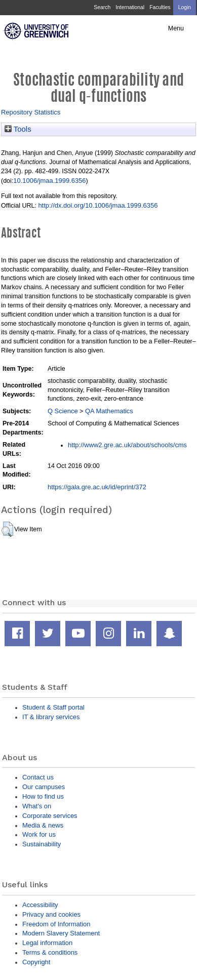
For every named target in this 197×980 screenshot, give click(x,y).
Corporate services (50, 816)
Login (185, 7)
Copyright (36, 962)
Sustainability (42, 844)
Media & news (43, 825)
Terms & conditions (50, 952)
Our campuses (44, 787)
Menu (176, 28)
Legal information (47, 943)
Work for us (39, 834)
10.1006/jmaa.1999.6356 (49, 181)
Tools (18, 129)
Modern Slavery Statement (61, 933)
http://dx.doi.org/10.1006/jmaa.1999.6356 (98, 205)
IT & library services (51, 717)
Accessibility (40, 905)
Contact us (38, 777)
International (130, 7)
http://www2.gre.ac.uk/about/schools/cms (127, 445)
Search (102, 7)
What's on (37, 806)
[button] (7, 529)
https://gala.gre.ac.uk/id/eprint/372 (97, 487)
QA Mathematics (109, 411)
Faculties (160, 7)
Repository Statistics (31, 112)
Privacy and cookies (51, 914)
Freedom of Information (56, 924)
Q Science (63, 411)
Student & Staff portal (53, 707)
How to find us (43, 796)
